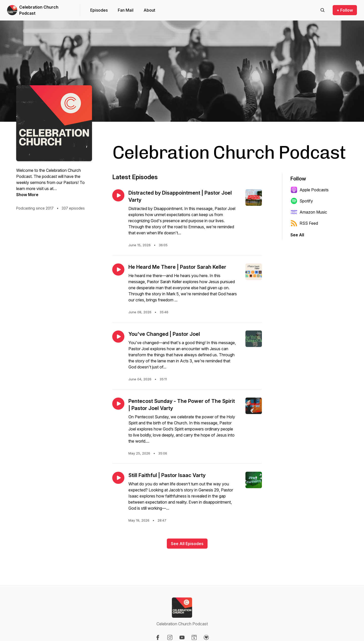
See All (297, 235)
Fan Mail (126, 10)
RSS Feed (304, 223)
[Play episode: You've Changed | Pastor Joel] (118, 337)
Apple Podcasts (310, 190)
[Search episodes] (323, 10)
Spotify (302, 201)
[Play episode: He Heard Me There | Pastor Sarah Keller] (118, 270)
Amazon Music (309, 212)
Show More (27, 195)
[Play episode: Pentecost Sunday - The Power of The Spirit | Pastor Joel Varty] (118, 404)
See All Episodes (187, 544)
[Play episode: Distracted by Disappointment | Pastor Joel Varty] (118, 195)
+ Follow (345, 10)
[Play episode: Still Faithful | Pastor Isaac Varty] (118, 478)
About (149, 10)
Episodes (99, 10)
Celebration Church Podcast (39, 10)
